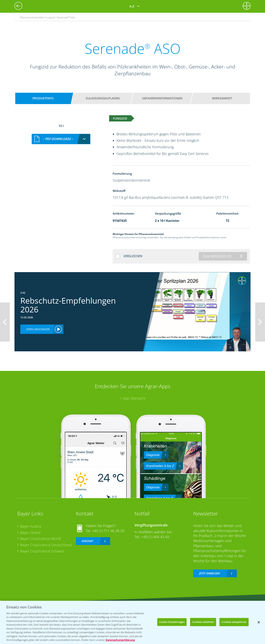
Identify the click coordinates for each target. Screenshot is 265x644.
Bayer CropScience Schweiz (42, 551)
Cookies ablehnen (203, 622)
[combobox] (61, 139)
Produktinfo (43, 98)
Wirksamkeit (222, 98)
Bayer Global (30, 532)
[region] (132, 622)
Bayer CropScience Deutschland (46, 545)
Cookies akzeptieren (234, 622)
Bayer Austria (31, 526)
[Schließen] (259, 622)
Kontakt (87, 541)
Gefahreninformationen (162, 98)
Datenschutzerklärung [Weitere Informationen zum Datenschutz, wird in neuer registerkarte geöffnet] (120, 640)
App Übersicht (134, 398)
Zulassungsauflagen (103, 98)
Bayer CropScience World (40, 539)
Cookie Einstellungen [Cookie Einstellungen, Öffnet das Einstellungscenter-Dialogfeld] (172, 622)
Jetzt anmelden (209, 573)
